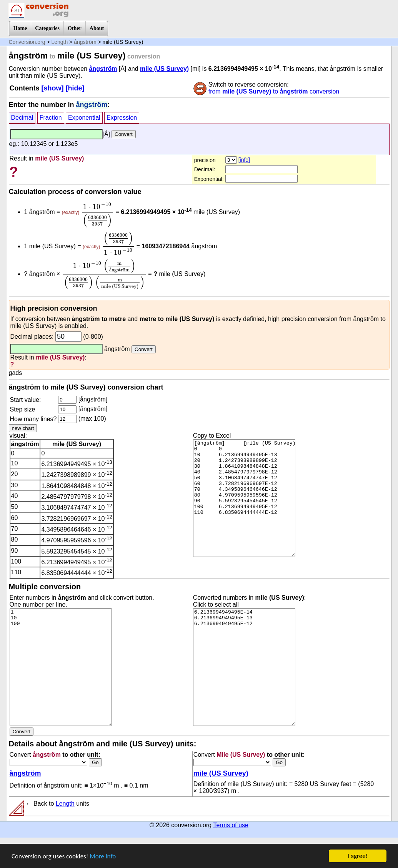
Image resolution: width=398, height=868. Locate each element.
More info (103, 856)
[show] (53, 88)
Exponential (84, 118)
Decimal (22, 118)
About (97, 28)
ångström (85, 42)
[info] (244, 160)
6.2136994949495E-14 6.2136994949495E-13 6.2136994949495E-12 (244, 667)
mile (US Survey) (164, 69)
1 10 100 (61, 667)
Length (59, 42)
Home (20, 28)
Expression (122, 118)
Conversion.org (27, 42)
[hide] (75, 88)
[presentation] (97, 215)
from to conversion (274, 91)
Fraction (51, 118)
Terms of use (231, 825)
